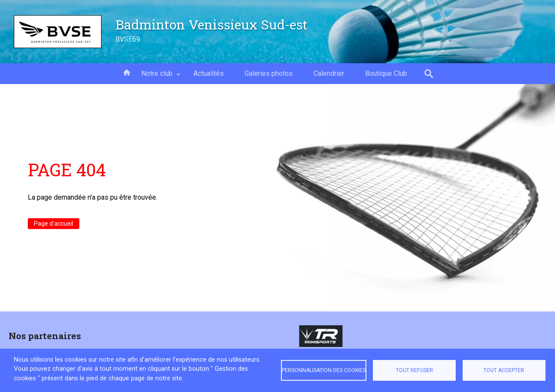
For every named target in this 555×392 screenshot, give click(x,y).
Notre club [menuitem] (157, 77)
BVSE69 (128, 39)
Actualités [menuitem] (209, 73)
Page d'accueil (54, 224)
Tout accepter (504, 370)
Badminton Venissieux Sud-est (212, 24)
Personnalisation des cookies (324, 370)
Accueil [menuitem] (127, 72)
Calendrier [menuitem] (329, 73)
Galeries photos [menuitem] (269, 73)
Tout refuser (415, 370)
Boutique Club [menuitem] (386, 73)
